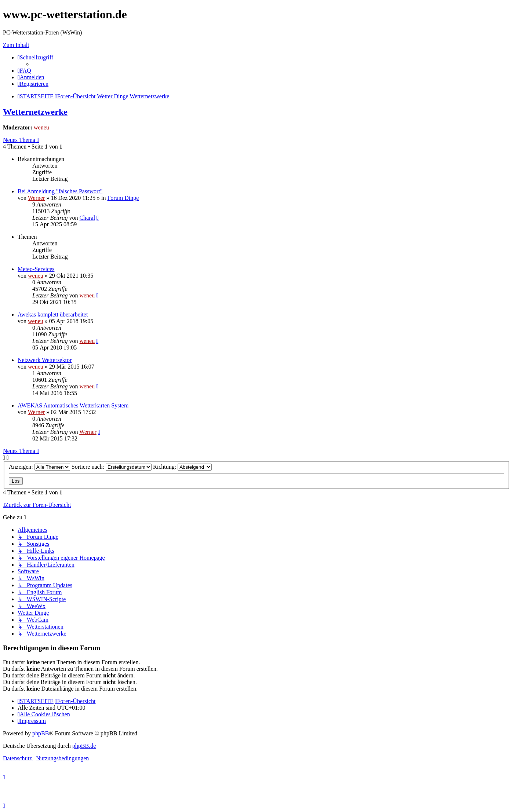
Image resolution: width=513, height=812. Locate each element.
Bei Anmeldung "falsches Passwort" (60, 191)
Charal (87, 218)
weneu (41, 127)
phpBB (41, 733)
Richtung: (182, 467)
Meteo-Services (36, 269)
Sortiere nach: (112, 467)
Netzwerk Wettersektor (45, 360)
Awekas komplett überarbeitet (53, 314)
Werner (37, 198)
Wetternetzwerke (35, 112)
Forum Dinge (123, 198)
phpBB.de (84, 746)
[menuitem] (24, 71)
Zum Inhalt (16, 45)
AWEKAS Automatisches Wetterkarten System (73, 405)
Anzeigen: (39, 467)
